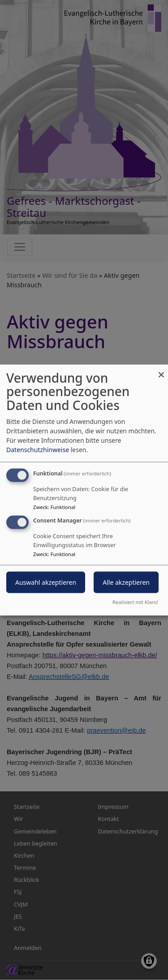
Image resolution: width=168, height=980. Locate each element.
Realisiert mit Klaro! (135, 602)
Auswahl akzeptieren (46, 582)
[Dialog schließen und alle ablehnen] (161, 370)
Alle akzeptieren (126, 582)
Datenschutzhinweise (38, 449)
